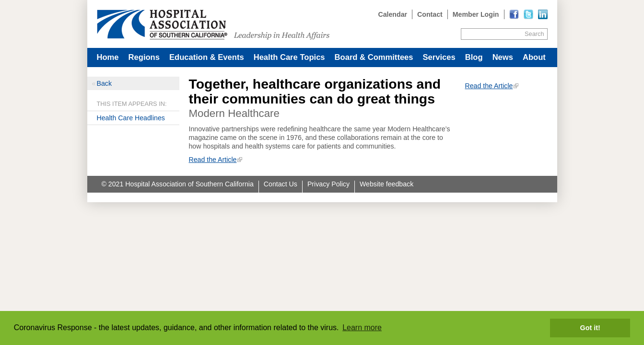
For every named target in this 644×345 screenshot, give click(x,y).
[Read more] (543, 14)
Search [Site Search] (534, 34)
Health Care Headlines (131, 118)
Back (104, 83)
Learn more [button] (362, 328)
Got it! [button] (590, 328)
